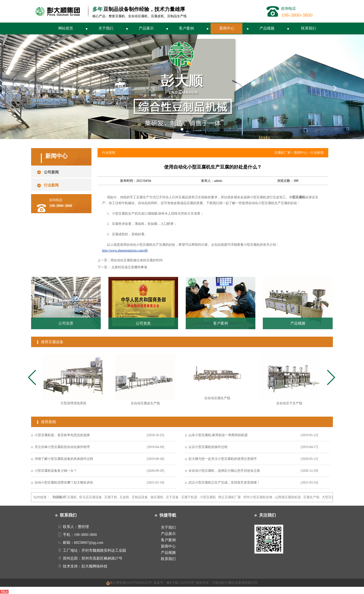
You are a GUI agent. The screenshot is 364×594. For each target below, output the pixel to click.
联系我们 (309, 28)
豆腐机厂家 (283, 153)
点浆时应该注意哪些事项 (129, 267)
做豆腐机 (160, 497)
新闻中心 (227, 28)
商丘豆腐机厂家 (233, 497)
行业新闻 (317, 153)
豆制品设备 (143, 497)
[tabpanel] (73, 382)
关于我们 (106, 28)
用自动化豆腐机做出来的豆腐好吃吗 (136, 260)
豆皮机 (127, 497)
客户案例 (186, 28)
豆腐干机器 (192, 497)
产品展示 (146, 28)
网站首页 (66, 28)
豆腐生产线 (314, 497)
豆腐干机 (114, 497)
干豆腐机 (73, 497)
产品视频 (267, 28)
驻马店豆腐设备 (94, 497)
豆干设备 (175, 497)
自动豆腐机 (61, 497)
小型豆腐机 (211, 497)
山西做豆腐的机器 (291, 497)
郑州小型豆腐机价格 (261, 497)
